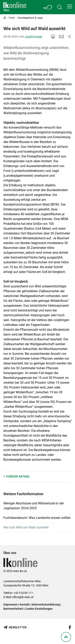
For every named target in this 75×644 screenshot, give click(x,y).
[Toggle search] (60, 7)
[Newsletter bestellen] (15, 627)
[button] (70, 6)
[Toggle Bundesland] (48, 7)
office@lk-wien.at (23, 597)
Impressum (10, 604)
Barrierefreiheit (13, 609)
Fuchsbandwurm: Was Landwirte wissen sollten (37, 518)
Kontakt (25, 604)
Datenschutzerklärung (46, 604)
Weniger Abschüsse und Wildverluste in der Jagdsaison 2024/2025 (34, 506)
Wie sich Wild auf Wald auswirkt (26, 527)
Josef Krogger (34, 37)
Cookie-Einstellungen (39, 609)
